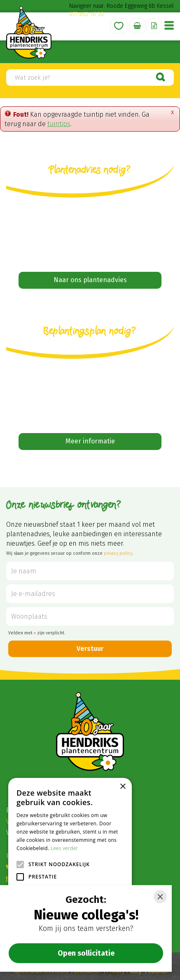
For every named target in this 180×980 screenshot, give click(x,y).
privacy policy (118, 553)
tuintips (59, 124)
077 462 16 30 (86, 14)
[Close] (160, 897)
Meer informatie (90, 441)
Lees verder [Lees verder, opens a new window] (64, 848)
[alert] (70, 875)
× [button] (123, 787)
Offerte (154, 26)
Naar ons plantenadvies (90, 280)
